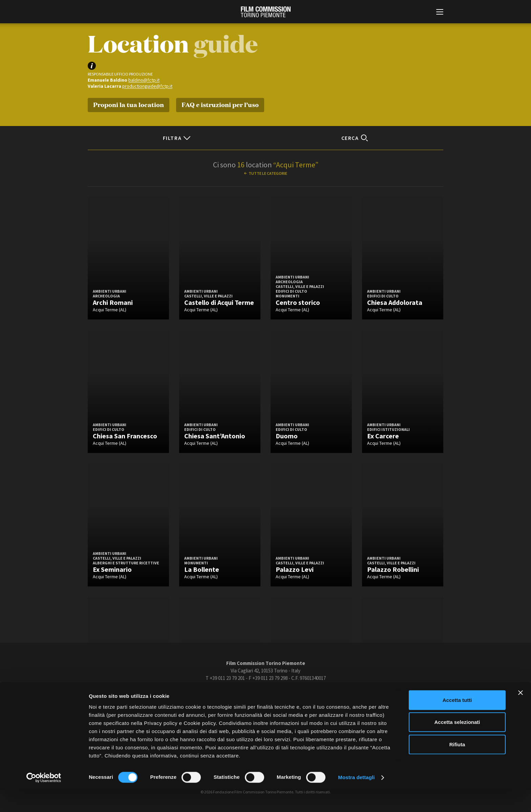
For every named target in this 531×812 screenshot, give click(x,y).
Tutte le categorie (268, 173)
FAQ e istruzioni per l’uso (220, 104)
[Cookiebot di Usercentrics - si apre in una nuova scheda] (44, 799)
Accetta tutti (457, 721)
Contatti (256, 695)
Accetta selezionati (457, 743)
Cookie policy (305, 695)
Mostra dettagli (356, 799)
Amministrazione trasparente (184, 695)
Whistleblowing (340, 695)
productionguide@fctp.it (147, 86)
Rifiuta (457, 765)
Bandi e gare (229, 695)
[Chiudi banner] (521, 714)
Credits (368, 695)
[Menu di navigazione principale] (440, 13)
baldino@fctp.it (144, 80)
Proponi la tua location (129, 104)
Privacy (278, 695)
